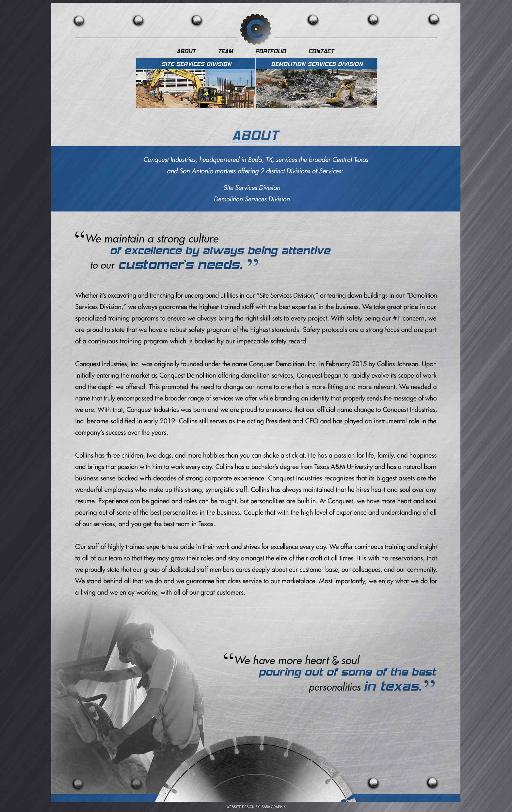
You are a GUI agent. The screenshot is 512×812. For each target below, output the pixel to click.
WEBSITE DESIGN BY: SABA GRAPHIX (256, 807)
